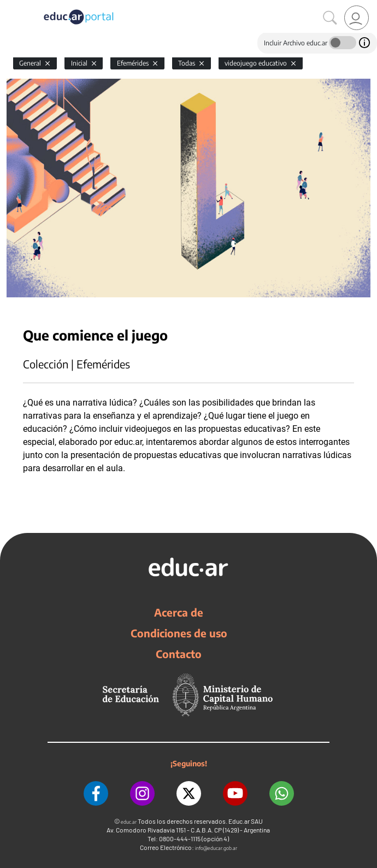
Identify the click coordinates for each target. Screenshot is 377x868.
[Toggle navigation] (10, 6)
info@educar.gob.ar (216, 848)
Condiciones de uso (179, 633)
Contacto (179, 654)
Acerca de (179, 612)
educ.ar (129, 822)
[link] (357, 18)
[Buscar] (330, 18)
